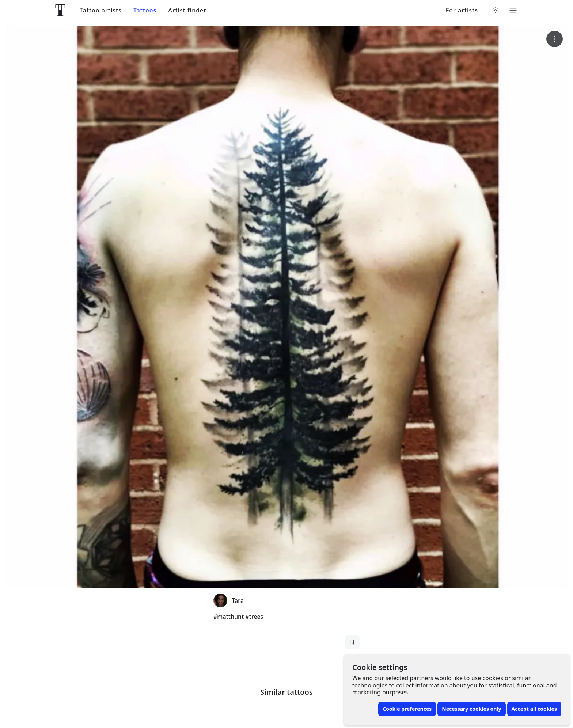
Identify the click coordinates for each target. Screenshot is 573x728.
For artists (462, 10)
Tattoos (145, 10)
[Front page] (60, 10)
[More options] (555, 39)
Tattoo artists (101, 10)
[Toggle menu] (513, 10)
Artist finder (187, 10)
